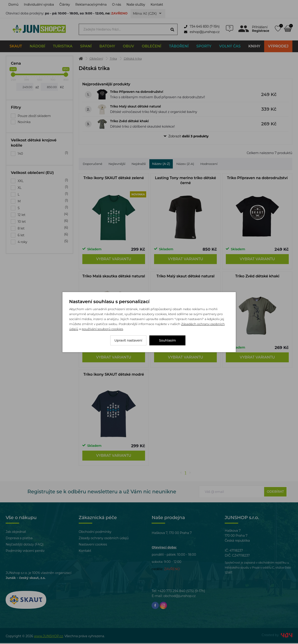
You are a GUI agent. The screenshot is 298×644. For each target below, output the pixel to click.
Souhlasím (167, 340)
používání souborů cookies (102, 329)
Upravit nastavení (128, 340)
